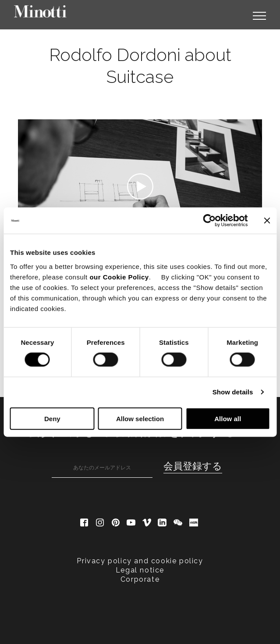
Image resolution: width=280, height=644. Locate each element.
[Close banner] (267, 221)
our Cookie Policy (119, 277)
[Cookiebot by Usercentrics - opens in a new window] (209, 221)
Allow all (228, 418)
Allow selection (140, 418)
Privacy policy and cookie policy (140, 561)
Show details (233, 392)
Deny (52, 418)
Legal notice (140, 570)
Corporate (140, 579)
